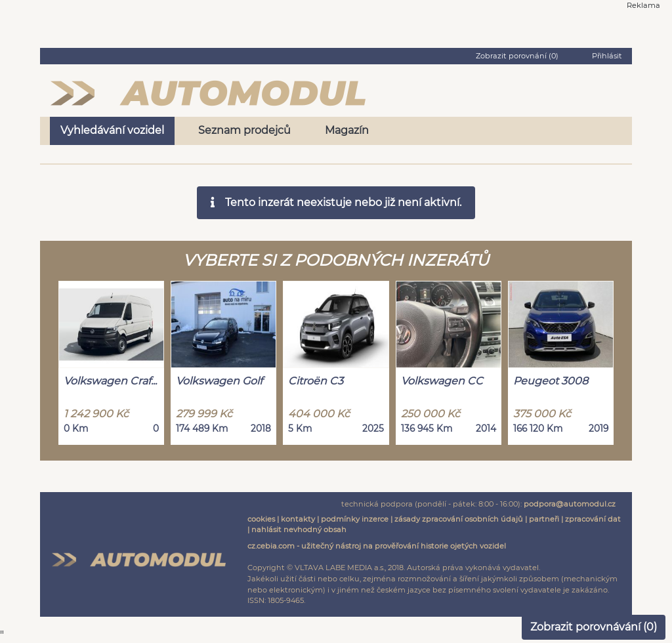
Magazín (347, 130)
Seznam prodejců (244, 130)
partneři (544, 519)
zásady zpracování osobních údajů (459, 519)
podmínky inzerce (355, 519)
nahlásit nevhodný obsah (299, 529)
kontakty (298, 519)
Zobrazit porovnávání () (594, 627)
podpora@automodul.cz (570, 504)
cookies (261, 519)
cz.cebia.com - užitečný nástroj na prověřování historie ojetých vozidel (377, 546)
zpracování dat (593, 519)
